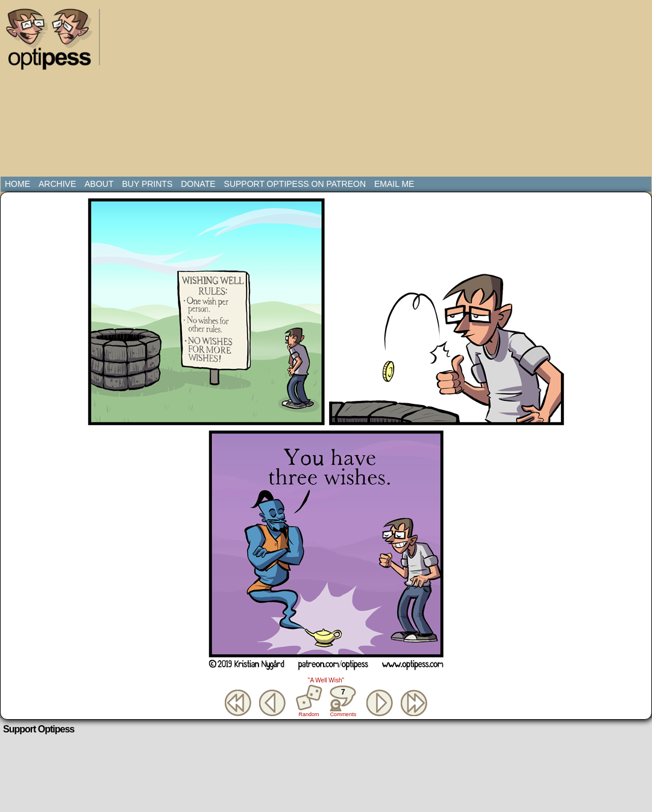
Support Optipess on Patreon (295, 184)
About (99, 184)
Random (309, 714)
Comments (343, 701)
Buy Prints (147, 184)
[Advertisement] (268, 90)
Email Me (394, 184)
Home (17, 184)
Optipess (55, 42)
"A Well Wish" (326, 680)
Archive (57, 184)
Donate (198, 184)
